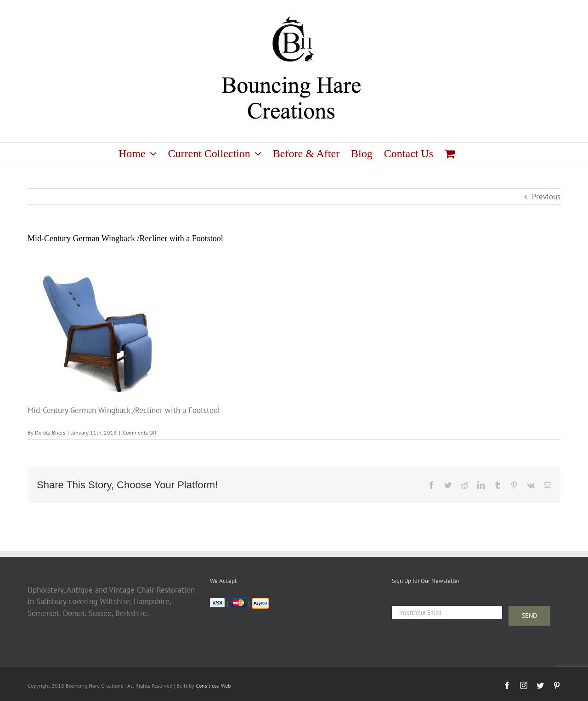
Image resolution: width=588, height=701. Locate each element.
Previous (546, 197)
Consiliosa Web (213, 686)
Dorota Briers (50, 432)
